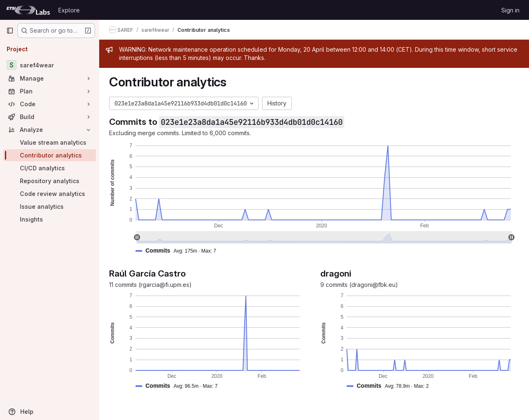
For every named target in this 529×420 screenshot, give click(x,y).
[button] (179, 251)
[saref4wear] (50, 65)
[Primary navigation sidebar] (10, 31)
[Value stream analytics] (50, 142)
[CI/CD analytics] (50, 168)
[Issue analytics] (50, 206)
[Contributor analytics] (50, 155)
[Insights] (50, 219)
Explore (69, 10)
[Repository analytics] (50, 181)
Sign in (510, 10)
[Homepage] (28, 10)
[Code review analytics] (50, 194)
